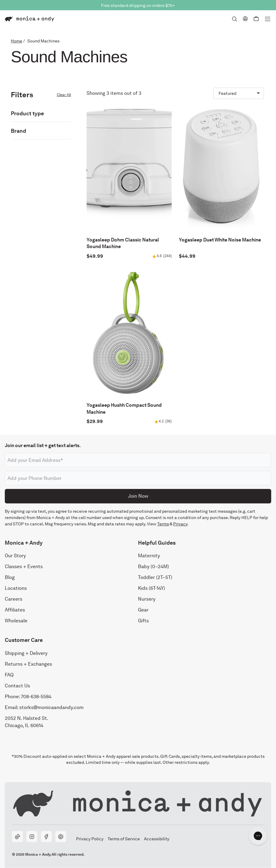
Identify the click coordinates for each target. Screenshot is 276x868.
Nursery (147, 599)
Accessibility (156, 839)
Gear (143, 610)
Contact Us (17, 686)
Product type (27, 113)
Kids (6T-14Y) (152, 588)
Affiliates (15, 610)
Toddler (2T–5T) (155, 577)
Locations (16, 588)
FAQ (9, 675)
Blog (10, 577)
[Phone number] (138, 478)
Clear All (64, 95)
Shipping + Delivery (26, 653)
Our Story (15, 556)
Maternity (149, 556)
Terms (163, 524)
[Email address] (138, 460)
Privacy (180, 524)
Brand (18, 131)
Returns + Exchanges (28, 664)
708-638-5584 (36, 697)
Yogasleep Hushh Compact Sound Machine (124, 408)
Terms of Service (124, 839)
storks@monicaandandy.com (51, 707)
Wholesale (16, 621)
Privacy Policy (90, 839)
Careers (14, 599)
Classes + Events (24, 566)
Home (17, 41)
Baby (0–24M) (153, 566)
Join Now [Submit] (138, 496)
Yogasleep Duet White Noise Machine (220, 240)
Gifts (143, 621)
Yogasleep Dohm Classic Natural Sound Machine (123, 243)
